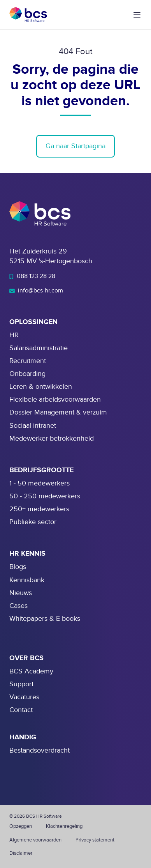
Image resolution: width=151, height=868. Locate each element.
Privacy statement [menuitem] (95, 840)
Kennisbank (27, 580)
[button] (137, 15)
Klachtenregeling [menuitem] (64, 826)
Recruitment (28, 361)
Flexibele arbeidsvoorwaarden (55, 399)
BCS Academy (31, 671)
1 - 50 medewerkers (40, 483)
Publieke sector (33, 522)
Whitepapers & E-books (45, 619)
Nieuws (21, 593)
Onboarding (27, 374)
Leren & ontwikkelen (41, 387)
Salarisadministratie (39, 348)
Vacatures (24, 697)
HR (14, 335)
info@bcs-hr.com (36, 291)
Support (21, 684)
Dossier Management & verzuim (58, 412)
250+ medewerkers (39, 509)
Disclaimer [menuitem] (21, 853)
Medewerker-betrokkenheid (52, 438)
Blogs (18, 567)
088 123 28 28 (32, 276)
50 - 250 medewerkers (45, 496)
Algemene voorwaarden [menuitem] (35, 840)
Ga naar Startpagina (75, 146)
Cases (18, 606)
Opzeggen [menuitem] (21, 826)
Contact (21, 710)
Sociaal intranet (33, 426)
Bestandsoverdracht (40, 750)
